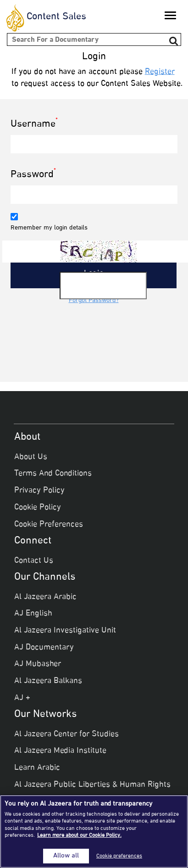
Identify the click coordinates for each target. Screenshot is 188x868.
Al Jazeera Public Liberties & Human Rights (92, 785)
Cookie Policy (38, 508)
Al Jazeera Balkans (48, 681)
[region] (94, 832)
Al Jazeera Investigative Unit (65, 631)
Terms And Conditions (53, 474)
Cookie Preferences (49, 525)
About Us (31, 457)
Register (160, 72)
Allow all (66, 856)
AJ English (33, 614)
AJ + (22, 698)
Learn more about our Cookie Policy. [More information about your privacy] (79, 835)
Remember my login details (49, 228)
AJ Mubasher (38, 664)
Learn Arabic (37, 768)
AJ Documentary (44, 648)
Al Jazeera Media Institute (60, 751)
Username (34, 125)
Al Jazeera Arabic (45, 597)
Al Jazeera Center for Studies (66, 734)
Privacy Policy (39, 491)
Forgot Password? (94, 301)
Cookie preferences (119, 856)
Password (33, 175)
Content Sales (56, 17)
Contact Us (34, 561)
